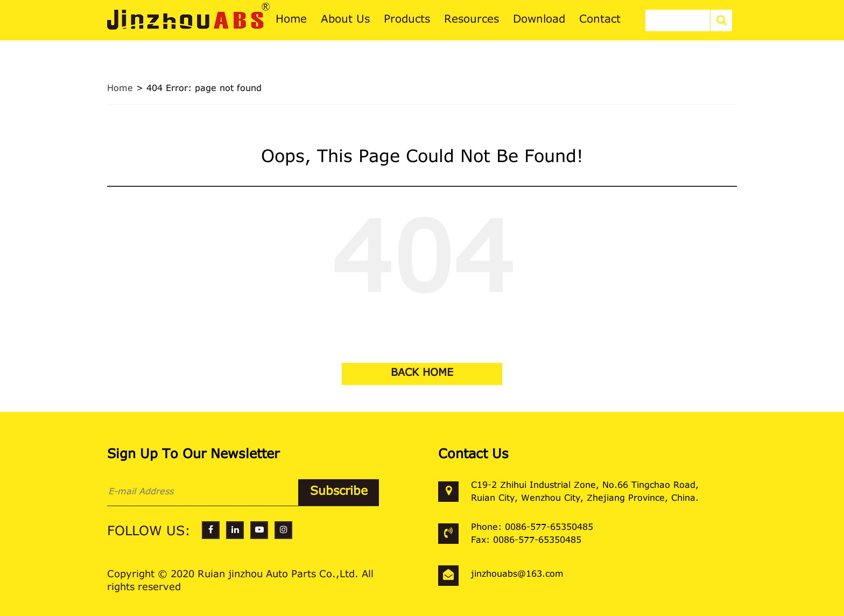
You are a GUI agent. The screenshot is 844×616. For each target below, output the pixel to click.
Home (120, 89)
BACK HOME (422, 373)
